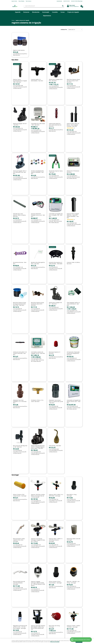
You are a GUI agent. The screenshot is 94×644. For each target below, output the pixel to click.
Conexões (55, 12)
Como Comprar (33, 606)
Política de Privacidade (35, 614)
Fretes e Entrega (33, 609)
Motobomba (36, 12)
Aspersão (18, 12)
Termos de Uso (33, 608)
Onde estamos (15, 611)
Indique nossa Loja (16, 612)
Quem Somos (14, 1)
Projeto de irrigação (73, 12)
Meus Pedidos (21, 1)
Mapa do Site (14, 608)
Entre (71, 6)
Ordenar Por (64, 29)
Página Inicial (14, 605)
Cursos (63, 12)
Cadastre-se (76, 6)
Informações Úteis (35, 603)
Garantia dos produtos (35, 611)
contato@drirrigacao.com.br (54, 611)
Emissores (26, 12)
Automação (46, 12)
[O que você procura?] (63, 6)
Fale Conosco (28, 1)
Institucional (15, 603)
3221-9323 (77, 1)
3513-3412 (67, 1)
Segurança (32, 612)
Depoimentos (47, 16)
